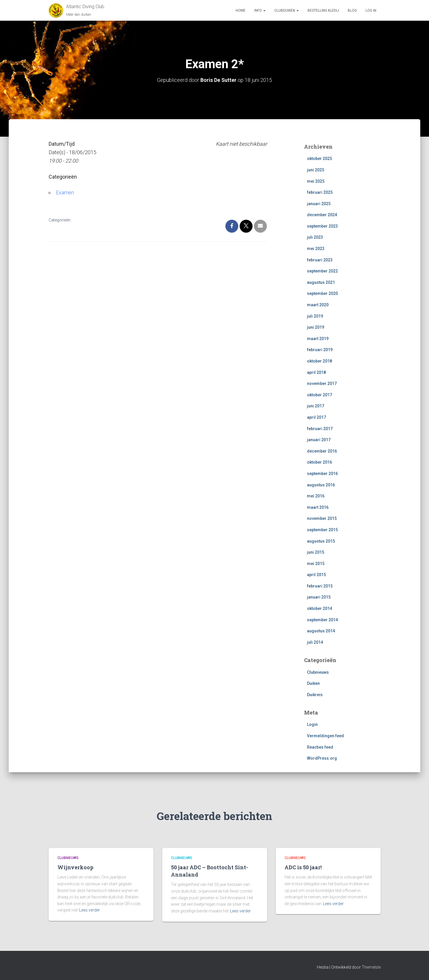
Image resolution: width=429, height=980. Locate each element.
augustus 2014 (321, 631)
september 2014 (322, 620)
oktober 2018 (319, 361)
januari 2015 (319, 597)
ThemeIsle (371, 967)
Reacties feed (320, 747)
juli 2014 (315, 642)
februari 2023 (320, 260)
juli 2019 (315, 316)
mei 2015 (316, 563)
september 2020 (322, 293)
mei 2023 (316, 249)
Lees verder (90, 910)
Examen (65, 192)
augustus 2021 (321, 282)
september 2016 (322, 474)
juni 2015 (316, 552)
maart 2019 (318, 339)
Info (260, 10)
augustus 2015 (321, 541)
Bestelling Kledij (323, 10)
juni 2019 (316, 327)
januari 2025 (319, 203)
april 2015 (316, 575)
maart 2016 (318, 507)
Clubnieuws (318, 672)
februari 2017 (320, 428)
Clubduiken (287, 10)
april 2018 (316, 372)
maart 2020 (318, 305)
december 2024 (322, 215)
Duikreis (315, 694)
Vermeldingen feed (325, 736)
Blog (352, 10)
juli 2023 (315, 237)
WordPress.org (322, 758)
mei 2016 (316, 496)
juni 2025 (316, 170)
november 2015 (322, 518)
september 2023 (322, 226)
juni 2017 (316, 406)
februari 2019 (320, 350)
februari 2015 (320, 586)
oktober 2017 (319, 395)
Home (241, 10)
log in (371, 10)
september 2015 (322, 530)
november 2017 (322, 383)
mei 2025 (316, 181)
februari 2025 (320, 192)
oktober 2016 (319, 462)
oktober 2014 (319, 608)
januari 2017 (319, 440)
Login (312, 724)
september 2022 (322, 271)
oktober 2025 (319, 159)
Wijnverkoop (75, 867)
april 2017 (316, 417)
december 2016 (322, 451)
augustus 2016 (321, 485)
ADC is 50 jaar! (303, 867)
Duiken (313, 683)
